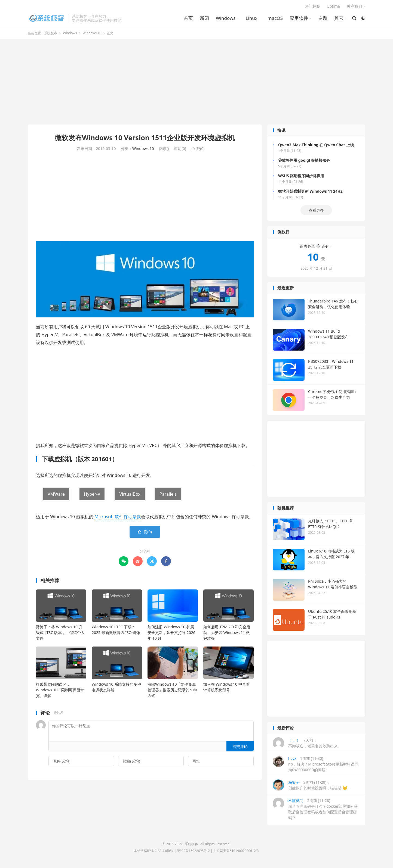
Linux (251, 19)
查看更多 (316, 212)
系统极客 (47, 19)
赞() (198, 150)
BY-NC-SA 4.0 (157, 853)
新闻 (204, 19)
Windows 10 (92, 35)
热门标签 (312, 7)
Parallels (168, 496)
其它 (339, 19)
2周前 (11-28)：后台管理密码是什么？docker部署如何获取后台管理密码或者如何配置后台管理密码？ (315, 811)
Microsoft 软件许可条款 (118, 518)
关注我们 (354, 7)
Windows (225, 19)
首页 (188, 19)
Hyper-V (92, 496)
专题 (323, 19)
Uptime (334, 7)
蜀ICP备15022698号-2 (193, 853)
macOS (275, 19)
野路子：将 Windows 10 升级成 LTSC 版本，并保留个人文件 (60, 634)
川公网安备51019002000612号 (236, 853)
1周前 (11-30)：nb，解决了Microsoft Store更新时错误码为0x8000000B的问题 (316, 766)
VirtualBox (130, 496)
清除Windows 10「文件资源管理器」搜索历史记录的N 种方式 (172, 691)
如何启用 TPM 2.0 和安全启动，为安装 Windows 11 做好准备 (227, 634)
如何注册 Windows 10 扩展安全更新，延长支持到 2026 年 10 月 (171, 634)
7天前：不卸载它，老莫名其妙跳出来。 (307, 745)
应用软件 (299, 19)
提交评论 (240, 748)
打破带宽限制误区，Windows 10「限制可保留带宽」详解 (60, 691)
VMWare (56, 496)
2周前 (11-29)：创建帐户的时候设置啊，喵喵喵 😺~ (311, 787)
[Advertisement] (196, 84)
